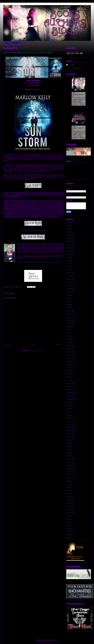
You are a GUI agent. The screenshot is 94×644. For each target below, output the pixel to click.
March (68, 223)
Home (7, 43)
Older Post (58, 344)
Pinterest (58, 262)
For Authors (16, 43)
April (68, 229)
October (69, 248)
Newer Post (8, 344)
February (69, 235)
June (68, 260)
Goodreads (42, 231)
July (68, 257)
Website (30, 262)
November (69, 245)
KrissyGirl (71, 65)
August (68, 254)
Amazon (23, 231)
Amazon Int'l (32, 231)
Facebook (22, 262)
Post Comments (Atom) (37, 351)
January (69, 238)
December (69, 241)
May (68, 226)
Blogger (55, 640)
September (69, 251)
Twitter (36, 262)
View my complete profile (74, 68)
